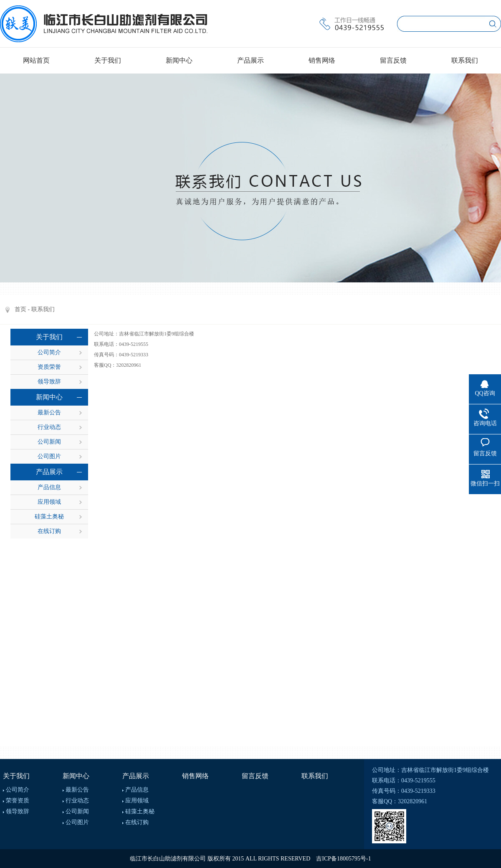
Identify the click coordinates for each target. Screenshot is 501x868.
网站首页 (36, 60)
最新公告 (49, 412)
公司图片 (49, 456)
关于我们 (108, 60)
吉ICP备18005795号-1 (343, 859)
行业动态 (49, 427)
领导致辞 (49, 382)
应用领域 (49, 502)
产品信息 (49, 487)
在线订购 (49, 531)
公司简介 (49, 352)
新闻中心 (179, 60)
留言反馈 (393, 60)
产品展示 (250, 60)
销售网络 (322, 60)
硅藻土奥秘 (49, 516)
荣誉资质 (18, 801)
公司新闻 (49, 442)
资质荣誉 (49, 367)
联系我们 (465, 60)
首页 (20, 309)
